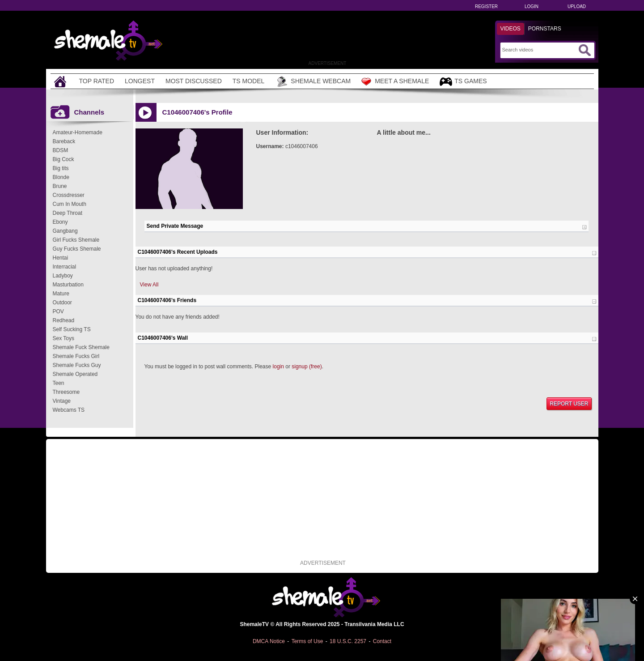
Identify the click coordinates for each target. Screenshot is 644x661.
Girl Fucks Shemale (76, 240)
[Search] (539, 50)
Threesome (66, 392)
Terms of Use (307, 641)
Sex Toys (64, 338)
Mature (61, 294)
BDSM (61, 150)
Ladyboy (63, 276)
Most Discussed (194, 81)
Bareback (64, 141)
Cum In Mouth (70, 204)
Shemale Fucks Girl (76, 356)
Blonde (61, 177)
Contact (382, 641)
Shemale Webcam (313, 81)
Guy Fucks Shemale (77, 249)
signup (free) (307, 367)
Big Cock (64, 159)
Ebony (60, 222)
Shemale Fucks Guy (77, 365)
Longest (140, 81)
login (278, 367)
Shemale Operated (75, 374)
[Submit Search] (585, 50)
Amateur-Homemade (78, 132)
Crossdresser (69, 195)
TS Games (463, 82)
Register (486, 6)
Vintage (62, 401)
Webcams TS (69, 410)
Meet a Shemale (395, 81)
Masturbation (68, 285)
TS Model (249, 81)
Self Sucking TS (72, 329)
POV (58, 311)
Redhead (64, 320)
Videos (511, 29)
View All (149, 285)
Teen (59, 383)
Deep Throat (68, 213)
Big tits (61, 168)
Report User (569, 404)
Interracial (65, 267)
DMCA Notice (269, 641)
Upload (577, 6)
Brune (60, 186)
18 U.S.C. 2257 (348, 641)
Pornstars (545, 29)
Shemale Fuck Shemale (81, 347)
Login (532, 6)
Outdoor (62, 303)
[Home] (61, 81)
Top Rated (97, 81)
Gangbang (65, 231)
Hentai (61, 258)
